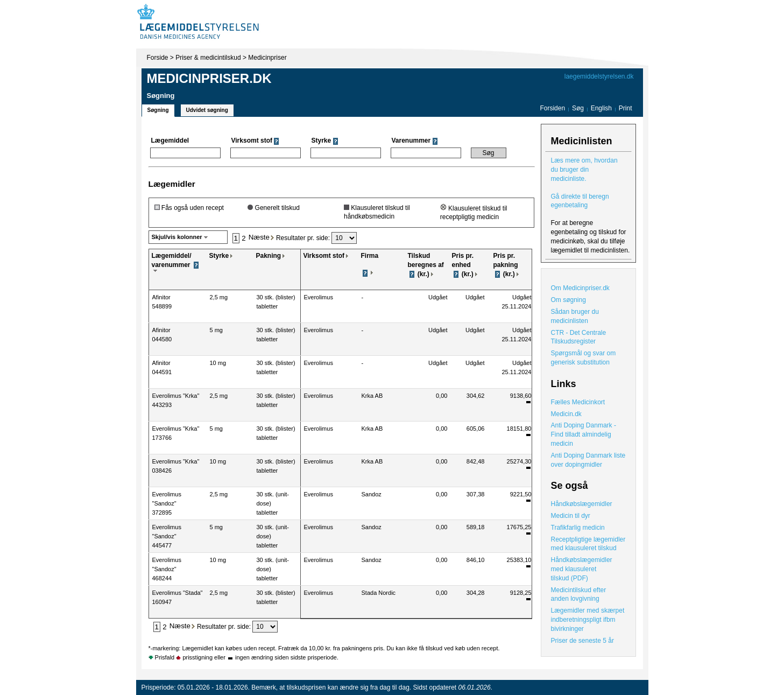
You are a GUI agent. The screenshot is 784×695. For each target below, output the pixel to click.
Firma (370, 256)
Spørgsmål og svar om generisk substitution (584, 358)
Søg (578, 108)
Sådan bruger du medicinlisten (575, 316)
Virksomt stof (324, 256)
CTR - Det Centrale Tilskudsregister (579, 337)
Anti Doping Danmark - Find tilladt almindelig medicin (584, 434)
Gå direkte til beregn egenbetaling (580, 201)
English (602, 108)
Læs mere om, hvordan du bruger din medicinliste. (584, 170)
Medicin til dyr (571, 516)
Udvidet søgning (207, 110)
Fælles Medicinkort (578, 402)
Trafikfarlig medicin (578, 528)
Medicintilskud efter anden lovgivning (579, 595)
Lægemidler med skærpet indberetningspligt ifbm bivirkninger (588, 620)
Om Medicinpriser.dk (580, 288)
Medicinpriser (267, 58)
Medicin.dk (566, 414)
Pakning (269, 256)
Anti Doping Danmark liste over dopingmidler (588, 460)
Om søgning (568, 300)
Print (626, 108)
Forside (158, 58)
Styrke (219, 256)
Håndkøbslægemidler (582, 504)
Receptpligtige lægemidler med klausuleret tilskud (588, 544)
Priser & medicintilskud (208, 58)
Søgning (158, 110)
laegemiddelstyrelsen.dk (599, 76)
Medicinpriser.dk (209, 78)
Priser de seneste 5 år (582, 641)
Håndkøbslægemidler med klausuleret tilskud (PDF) (582, 569)
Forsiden (552, 108)
